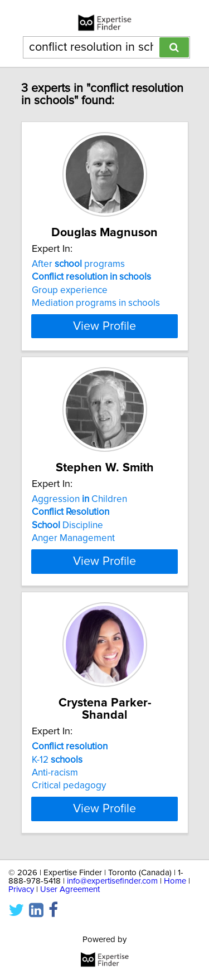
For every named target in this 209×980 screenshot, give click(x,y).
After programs (78, 276)
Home (175, 906)
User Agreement (70, 914)
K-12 (57, 784)
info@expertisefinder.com (112, 906)
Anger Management (73, 563)
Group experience (70, 303)
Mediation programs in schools (96, 315)
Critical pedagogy (69, 810)
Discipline (67, 550)
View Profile (104, 338)
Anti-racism (55, 797)
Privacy (21, 914)
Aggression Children (79, 524)
